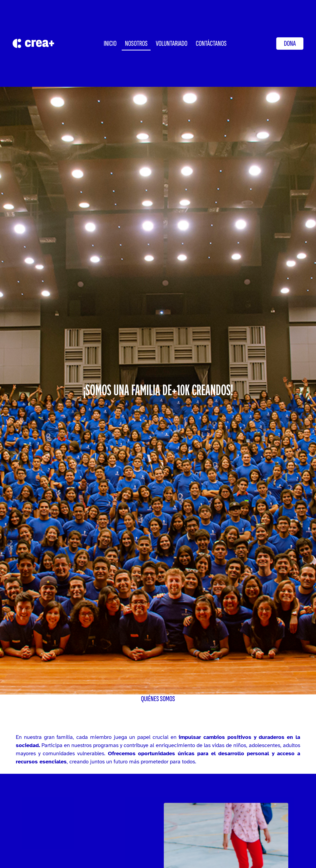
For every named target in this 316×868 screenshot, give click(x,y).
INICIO (110, 44)
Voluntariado (172, 44)
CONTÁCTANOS (211, 44)
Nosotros (136, 44)
